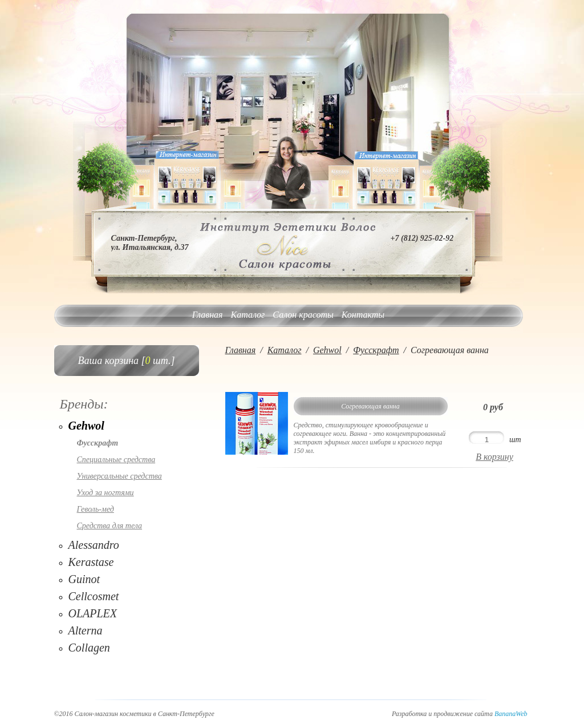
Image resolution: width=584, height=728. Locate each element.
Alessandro (94, 545)
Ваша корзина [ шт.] (127, 361)
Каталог (248, 315)
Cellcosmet (94, 596)
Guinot (84, 579)
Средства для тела (110, 526)
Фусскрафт (98, 443)
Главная (208, 315)
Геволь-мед (96, 509)
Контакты (363, 315)
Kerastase (91, 562)
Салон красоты (303, 315)
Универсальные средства (119, 476)
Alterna (86, 630)
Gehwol (86, 426)
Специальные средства (116, 460)
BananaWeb (511, 714)
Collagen (89, 648)
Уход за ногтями (106, 493)
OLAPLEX (93, 613)
